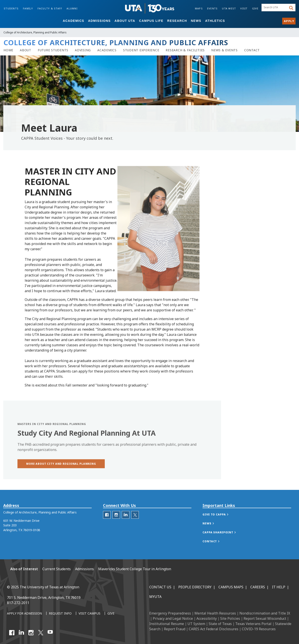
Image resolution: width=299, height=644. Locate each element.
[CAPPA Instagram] (116, 523)
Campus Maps (231, 587)
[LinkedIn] (21, 633)
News (196, 21)
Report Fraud (175, 629)
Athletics (215, 21)
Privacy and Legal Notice (173, 618)
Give (255, 8)
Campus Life (151, 21)
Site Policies (230, 618)
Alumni (72, 8)
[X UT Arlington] (41, 633)
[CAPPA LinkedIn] (126, 523)
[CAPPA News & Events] (224, 50)
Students (11, 8)
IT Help (279, 587)
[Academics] (107, 50)
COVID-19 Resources (259, 629)
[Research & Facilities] (185, 50)
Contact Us (160, 587)
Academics (74, 21)
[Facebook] (12, 633)
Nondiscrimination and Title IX (265, 613)
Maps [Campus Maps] (199, 8)
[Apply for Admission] (24, 614)
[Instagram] (31, 633)
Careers (258, 587)
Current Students (57, 569)
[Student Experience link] (141, 50)
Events (212, 8)
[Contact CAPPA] (252, 50)
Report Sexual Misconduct (265, 618)
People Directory (195, 587)
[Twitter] (135, 523)
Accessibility (207, 618)
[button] (61, 473)
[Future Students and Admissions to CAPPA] (53, 50)
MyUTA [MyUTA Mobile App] (155, 597)
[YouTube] (50, 633)
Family (28, 8)
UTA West (229, 8)
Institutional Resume (167, 624)
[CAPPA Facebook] (107, 523)
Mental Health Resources (215, 613)
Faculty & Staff (50, 8)
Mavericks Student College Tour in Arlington (135, 569)
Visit (244, 8)
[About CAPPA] (26, 50)
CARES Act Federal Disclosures (214, 629)
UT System (196, 624)
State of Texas (220, 624)
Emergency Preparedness (170, 613)
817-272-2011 (18, 603)
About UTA (125, 21)
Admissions (100, 21)
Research (177, 21)
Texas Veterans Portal (253, 624)
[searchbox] (275, 8)
